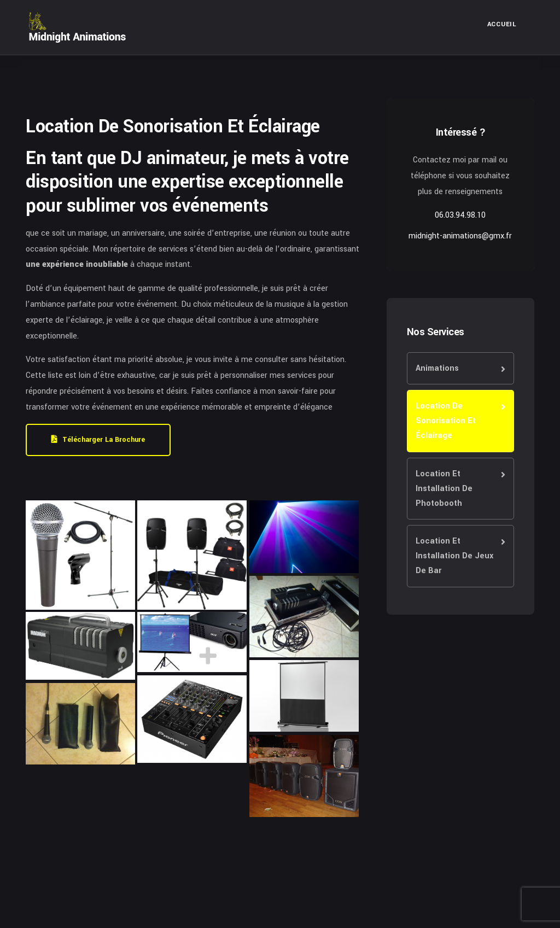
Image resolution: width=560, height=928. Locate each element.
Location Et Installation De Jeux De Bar (454, 556)
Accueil (502, 24)
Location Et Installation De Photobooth (444, 489)
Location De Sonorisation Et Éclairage (446, 421)
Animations (437, 368)
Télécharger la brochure (98, 440)
